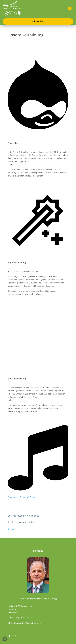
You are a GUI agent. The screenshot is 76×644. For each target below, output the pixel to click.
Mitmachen (38, 21)
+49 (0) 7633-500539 (23, 618)
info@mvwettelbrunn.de (32, 623)
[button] (5, 639)
